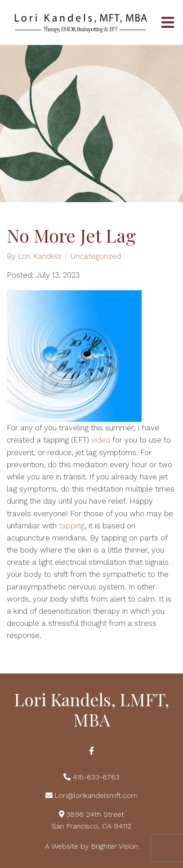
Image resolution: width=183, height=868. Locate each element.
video (101, 440)
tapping (72, 526)
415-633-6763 (96, 777)
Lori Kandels (40, 256)
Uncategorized (96, 256)
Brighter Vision (114, 846)
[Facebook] (92, 751)
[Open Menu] (168, 22)
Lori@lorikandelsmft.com (96, 795)
